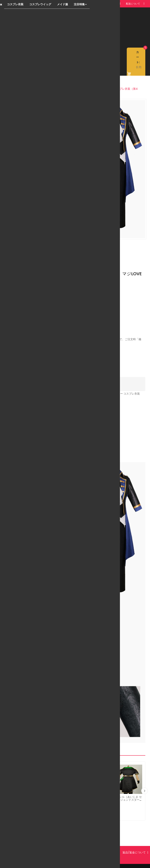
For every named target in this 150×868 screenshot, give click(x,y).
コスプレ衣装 (15, 4)
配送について (133, 4)
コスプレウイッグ (40, 4)
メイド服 (62, 4)
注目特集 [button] (80, 4)
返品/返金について (134, 844)
